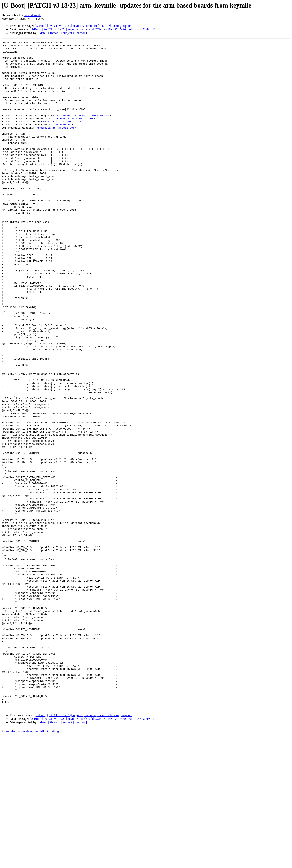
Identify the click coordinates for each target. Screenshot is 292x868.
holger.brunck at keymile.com (71, 134)
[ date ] (43, 33)
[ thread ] (54, 33)
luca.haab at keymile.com (62, 138)
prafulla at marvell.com (56, 145)
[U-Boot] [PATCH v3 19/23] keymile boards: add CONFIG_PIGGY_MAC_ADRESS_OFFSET (92, 29)
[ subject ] (68, 33)
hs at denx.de (33, 15)
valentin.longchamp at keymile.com (83, 131)
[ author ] (81, 33)
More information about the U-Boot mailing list (33, 864)
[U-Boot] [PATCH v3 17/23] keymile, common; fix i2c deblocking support (83, 26)
